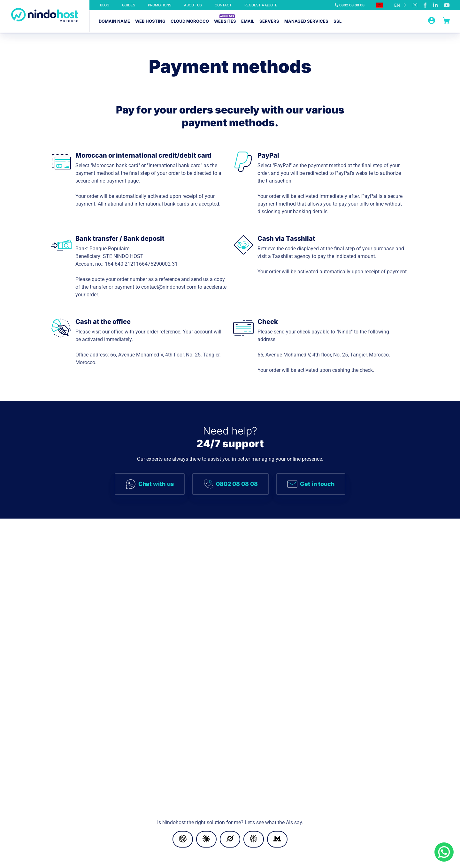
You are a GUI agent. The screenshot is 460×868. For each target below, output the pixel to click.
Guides (129, 5)
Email (248, 21)
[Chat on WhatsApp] (444, 852)
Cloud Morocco (190, 21)
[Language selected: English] (400, 5)
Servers (269, 21)
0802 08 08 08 (350, 5)
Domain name (114, 21)
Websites (225, 21)
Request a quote (261, 5)
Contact (223, 5)
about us (193, 5)
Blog (105, 5)
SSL (337, 21)
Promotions (160, 5)
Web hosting (150, 21)
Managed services (306, 21)
